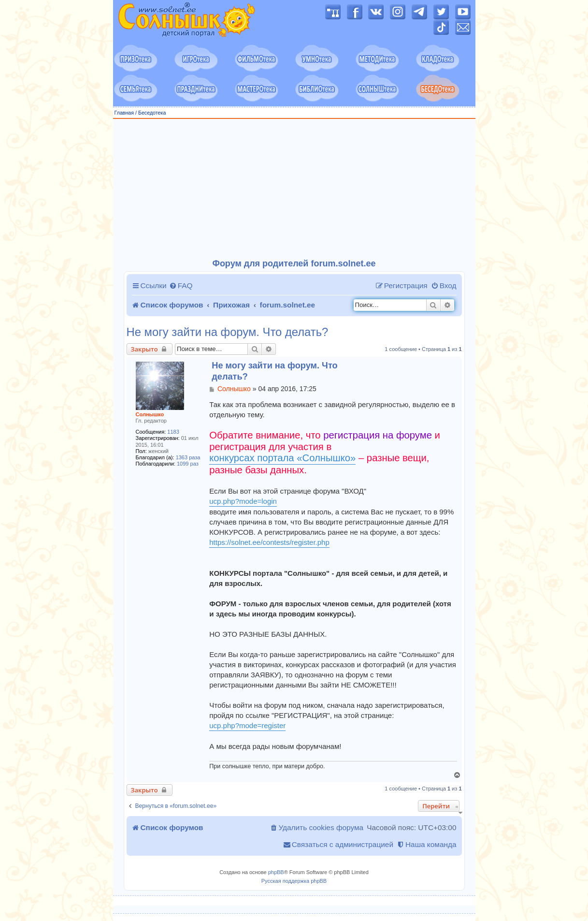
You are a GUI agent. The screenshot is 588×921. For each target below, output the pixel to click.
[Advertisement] (294, 189)
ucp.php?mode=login (243, 501)
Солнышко (150, 414)
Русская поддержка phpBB (294, 881)
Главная (124, 113)
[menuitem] (181, 286)
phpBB (276, 872)
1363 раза (188, 457)
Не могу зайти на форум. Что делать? (228, 332)
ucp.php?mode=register (247, 725)
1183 (173, 432)
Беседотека (152, 113)
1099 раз (188, 464)
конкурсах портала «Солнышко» (282, 458)
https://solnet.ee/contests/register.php (269, 542)
